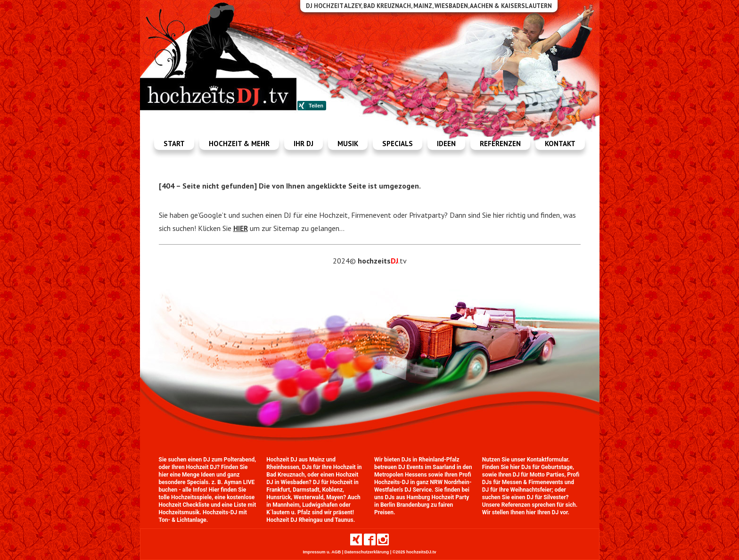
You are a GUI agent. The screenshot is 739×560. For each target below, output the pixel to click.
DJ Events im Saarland (427, 467)
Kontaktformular (548, 460)
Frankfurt (278, 490)
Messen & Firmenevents (533, 482)
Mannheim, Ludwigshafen (305, 505)
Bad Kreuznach (285, 475)
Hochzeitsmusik (179, 512)
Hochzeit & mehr (239, 144)
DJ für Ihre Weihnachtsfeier (517, 490)
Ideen (446, 144)
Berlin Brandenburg (405, 505)
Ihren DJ (548, 512)
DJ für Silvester (546, 497)
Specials (398, 144)
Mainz (317, 460)
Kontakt (560, 144)
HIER (241, 228)
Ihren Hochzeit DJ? (196, 467)
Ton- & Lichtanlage (183, 520)
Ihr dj (304, 144)
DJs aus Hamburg (408, 497)
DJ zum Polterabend (229, 460)
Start (174, 144)
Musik (348, 144)
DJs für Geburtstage (547, 467)
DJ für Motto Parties (539, 475)
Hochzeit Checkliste (184, 505)
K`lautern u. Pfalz (288, 512)
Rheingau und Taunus (326, 520)
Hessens (416, 475)
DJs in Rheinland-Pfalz (431, 460)
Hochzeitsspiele (191, 497)
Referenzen (500, 144)
